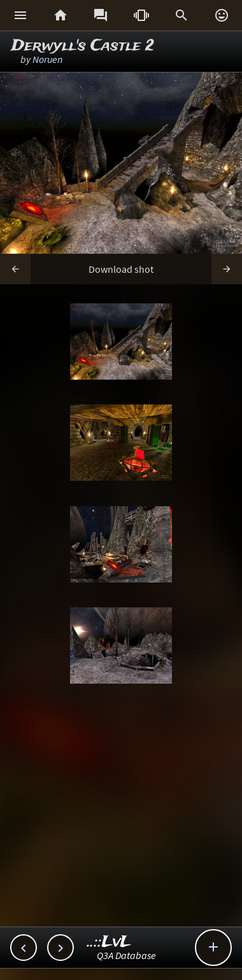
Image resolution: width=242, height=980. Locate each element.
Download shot (121, 269)
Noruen (47, 59)
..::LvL (109, 942)
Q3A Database (126, 955)
